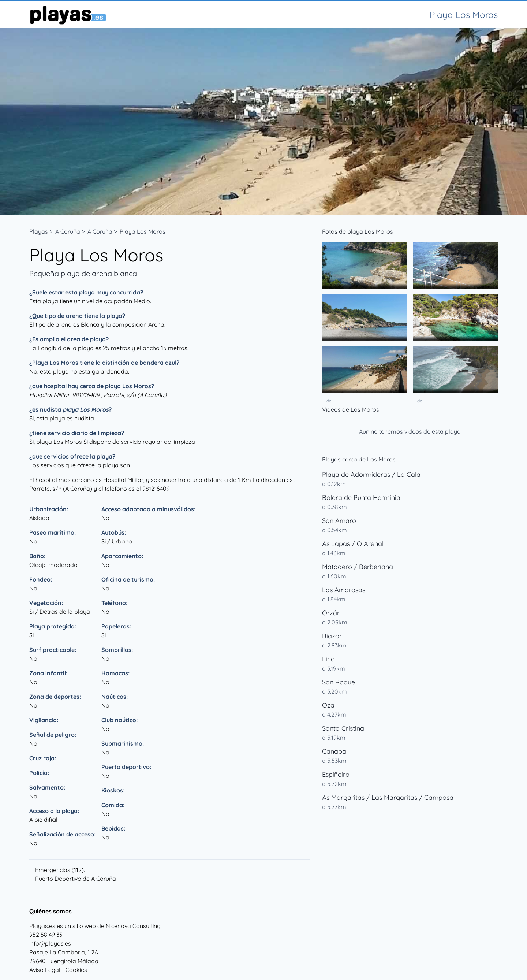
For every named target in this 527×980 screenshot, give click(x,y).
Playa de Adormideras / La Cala (371, 474)
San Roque (339, 682)
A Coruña (68, 231)
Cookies (76, 970)
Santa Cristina (343, 728)
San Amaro (339, 521)
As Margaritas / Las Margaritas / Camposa (388, 797)
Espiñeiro (336, 774)
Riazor (332, 636)
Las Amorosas (344, 590)
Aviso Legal (45, 970)
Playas (39, 231)
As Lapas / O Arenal (353, 544)
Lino (328, 659)
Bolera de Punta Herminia (361, 498)
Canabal (335, 751)
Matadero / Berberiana (358, 567)
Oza (328, 705)
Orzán (331, 613)
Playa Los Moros (143, 231)
